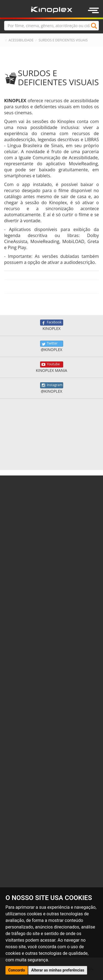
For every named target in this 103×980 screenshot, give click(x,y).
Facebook (52, 323)
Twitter (52, 344)
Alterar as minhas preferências (58, 970)
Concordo (17, 970)
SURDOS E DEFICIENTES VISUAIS (63, 40)
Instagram (52, 385)
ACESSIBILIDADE (21, 40)
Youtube (52, 364)
